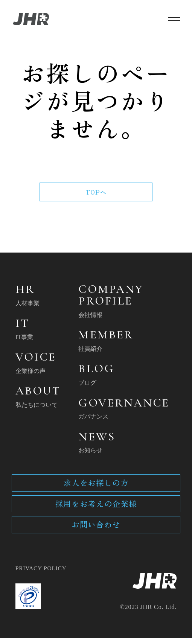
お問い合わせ (96, 529)
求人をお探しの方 (96, 486)
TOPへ (96, 192)
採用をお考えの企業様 (96, 508)
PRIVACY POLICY (42, 574)
